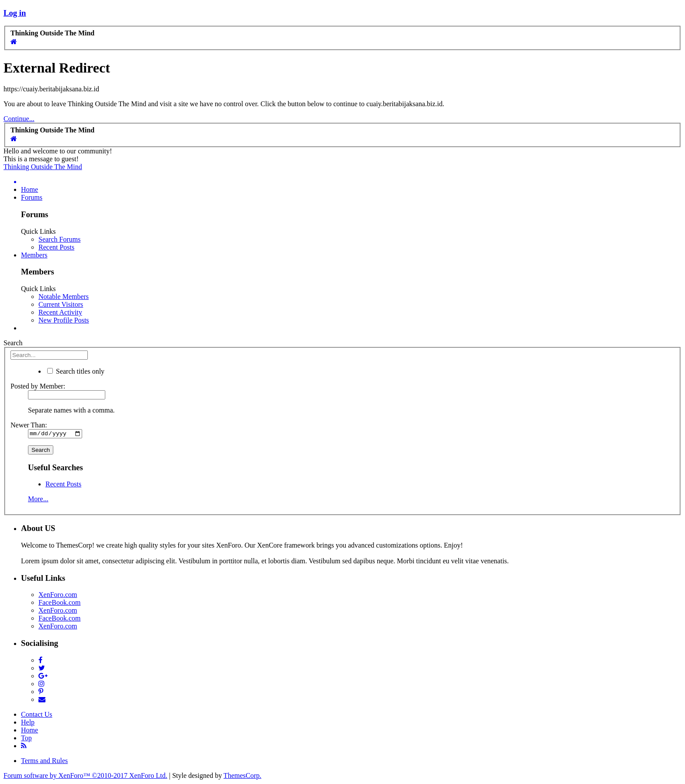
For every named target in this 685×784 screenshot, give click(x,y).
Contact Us (37, 715)
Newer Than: (29, 425)
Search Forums (59, 239)
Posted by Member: (38, 386)
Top (26, 739)
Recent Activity (60, 312)
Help (28, 723)
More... (38, 500)
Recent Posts (56, 247)
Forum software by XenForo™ (85, 776)
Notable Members (64, 297)
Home (29, 189)
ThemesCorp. (243, 776)
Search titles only (76, 371)
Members (34, 255)
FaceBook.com (59, 604)
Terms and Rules (44, 761)
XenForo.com (58, 596)
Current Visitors (61, 304)
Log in (15, 13)
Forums (32, 197)
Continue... (19, 119)
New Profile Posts (64, 320)
